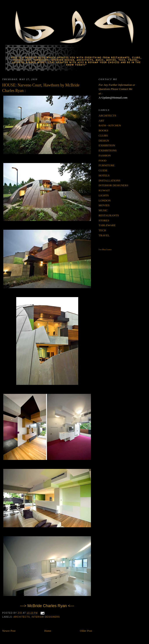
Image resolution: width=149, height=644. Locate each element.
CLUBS (103, 135)
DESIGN (104, 141)
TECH (102, 230)
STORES (104, 220)
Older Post (86, 631)
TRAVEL (104, 235)
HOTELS (104, 175)
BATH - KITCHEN (110, 125)
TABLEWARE (107, 225)
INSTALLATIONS (109, 180)
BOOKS (103, 130)
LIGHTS (104, 195)
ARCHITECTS (22, 617)
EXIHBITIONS (108, 150)
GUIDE (103, 170)
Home (48, 631)
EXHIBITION (107, 145)
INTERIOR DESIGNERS (46, 617)
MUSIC (103, 210)
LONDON (105, 200)
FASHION (105, 155)
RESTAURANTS (109, 215)
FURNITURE (107, 165)
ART (101, 121)
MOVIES (104, 205)
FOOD (102, 161)
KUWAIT (104, 190)
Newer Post (9, 631)
